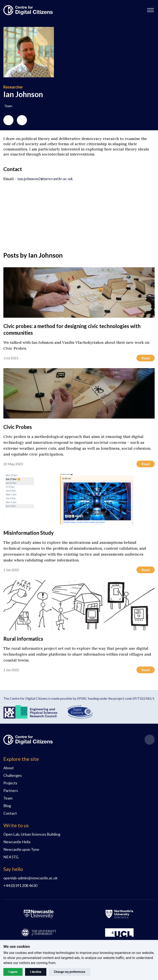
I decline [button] (36, 972)
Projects (10, 783)
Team (8, 798)
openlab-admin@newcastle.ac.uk (30, 878)
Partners (11, 790)
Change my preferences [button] (70, 972)
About (9, 768)
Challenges (13, 775)
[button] (150, 10)
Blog (7, 806)
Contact (10, 813)
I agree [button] (13, 972)
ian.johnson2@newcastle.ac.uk (45, 179)
